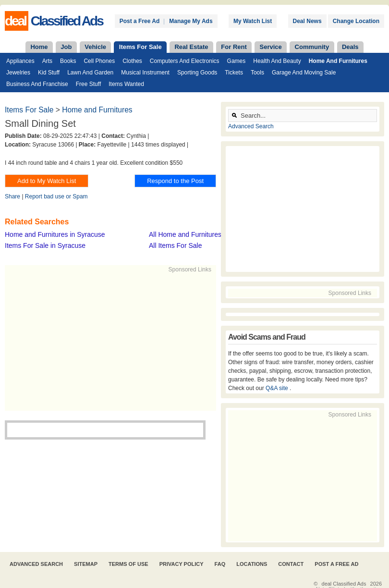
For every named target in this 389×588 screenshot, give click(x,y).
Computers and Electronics (185, 61)
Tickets (234, 73)
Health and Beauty (277, 61)
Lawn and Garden (90, 73)
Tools (257, 73)
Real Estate (191, 47)
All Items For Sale (175, 245)
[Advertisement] (152, 341)
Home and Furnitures (338, 61)
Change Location (356, 21)
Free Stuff (88, 84)
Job (66, 47)
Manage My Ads (191, 21)
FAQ (220, 564)
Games (237, 61)
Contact (291, 564)
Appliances (20, 61)
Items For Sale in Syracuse (45, 245)
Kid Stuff (49, 73)
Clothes (132, 61)
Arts (47, 61)
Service (271, 47)
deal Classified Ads (344, 584)
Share (12, 196)
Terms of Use (128, 564)
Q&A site (278, 388)
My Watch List (253, 21)
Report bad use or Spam (56, 196)
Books (68, 61)
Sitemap (86, 564)
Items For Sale (140, 47)
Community (312, 47)
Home (39, 47)
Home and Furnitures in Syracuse (55, 234)
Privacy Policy (182, 564)
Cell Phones (99, 61)
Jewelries (18, 73)
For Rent (234, 47)
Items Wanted (126, 84)
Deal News (307, 21)
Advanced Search (251, 126)
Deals (350, 47)
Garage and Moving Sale (304, 73)
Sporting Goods (197, 73)
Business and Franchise (37, 84)
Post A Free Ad (336, 564)
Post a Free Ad (140, 21)
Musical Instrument (145, 73)
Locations (252, 564)
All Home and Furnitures (185, 234)
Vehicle (95, 47)
